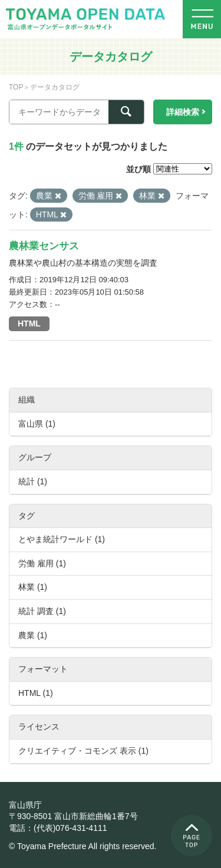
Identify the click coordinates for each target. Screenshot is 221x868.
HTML (29, 324)
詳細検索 (183, 112)
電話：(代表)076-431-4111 (58, 828)
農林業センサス (44, 246)
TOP (16, 87)
